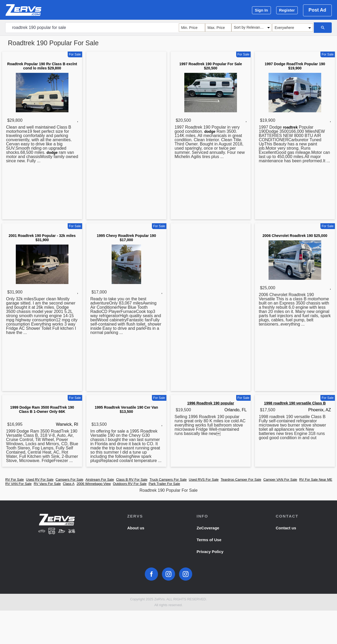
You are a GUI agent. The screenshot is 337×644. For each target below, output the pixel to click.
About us (136, 528)
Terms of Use (209, 540)
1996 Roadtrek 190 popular (211, 403)
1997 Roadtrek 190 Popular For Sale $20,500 (211, 66)
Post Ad (317, 10)
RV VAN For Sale (18, 484)
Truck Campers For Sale (168, 480)
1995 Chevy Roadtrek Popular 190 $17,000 (127, 238)
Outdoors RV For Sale (130, 484)
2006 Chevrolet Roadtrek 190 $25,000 (295, 236)
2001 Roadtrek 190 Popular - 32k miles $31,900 (42, 238)
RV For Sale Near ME (316, 480)
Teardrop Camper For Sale (241, 480)
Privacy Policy (210, 552)
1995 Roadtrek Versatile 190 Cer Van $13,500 (126, 409)
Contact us (286, 528)
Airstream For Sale (100, 480)
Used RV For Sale (40, 480)
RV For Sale (15, 480)
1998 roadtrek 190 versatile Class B (295, 403)
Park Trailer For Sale (164, 484)
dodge (52, 153)
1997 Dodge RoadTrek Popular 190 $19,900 (295, 66)
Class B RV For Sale (132, 480)
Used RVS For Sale (204, 480)
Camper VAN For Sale (280, 480)
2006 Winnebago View (94, 484)
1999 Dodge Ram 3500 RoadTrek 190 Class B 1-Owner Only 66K (42, 409)
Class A (69, 484)
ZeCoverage (208, 528)
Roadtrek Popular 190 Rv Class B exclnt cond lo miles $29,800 (42, 66)
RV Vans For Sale (47, 484)
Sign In (261, 10)
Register (287, 10)
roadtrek (290, 127)
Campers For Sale (69, 480)
